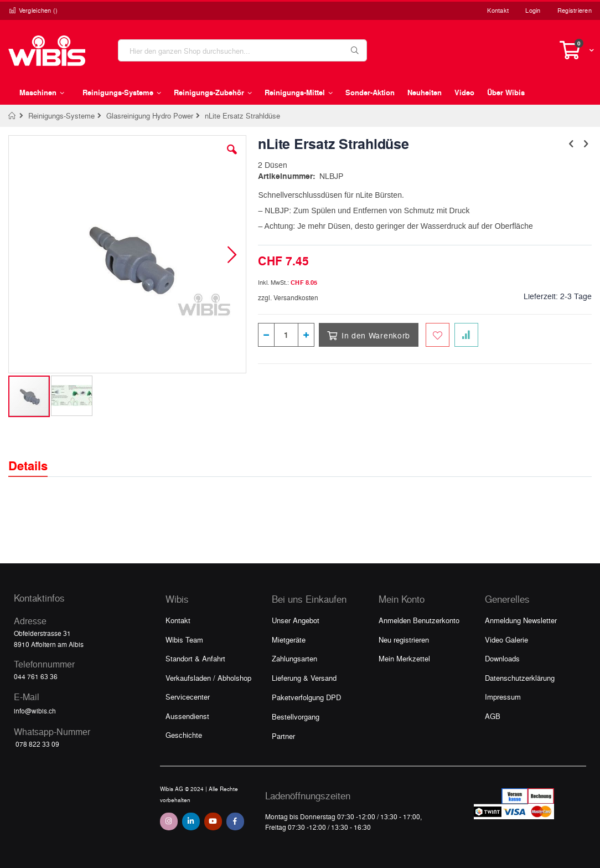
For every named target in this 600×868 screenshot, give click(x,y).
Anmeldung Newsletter (521, 620)
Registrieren (575, 10)
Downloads (502, 658)
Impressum (503, 697)
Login (533, 10)
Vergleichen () (33, 10)
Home (12, 116)
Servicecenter (188, 697)
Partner (283, 736)
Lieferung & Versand (304, 678)
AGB (493, 716)
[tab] (36, 456)
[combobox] (242, 50)
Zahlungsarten (294, 658)
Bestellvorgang (296, 717)
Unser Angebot (296, 620)
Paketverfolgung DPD (306, 697)
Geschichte (184, 735)
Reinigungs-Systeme (61, 115)
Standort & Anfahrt (195, 658)
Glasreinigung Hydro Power (150, 115)
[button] (232, 158)
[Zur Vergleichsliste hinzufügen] (466, 335)
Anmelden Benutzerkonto (419, 620)
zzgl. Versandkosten (288, 297)
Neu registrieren (404, 640)
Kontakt (498, 10)
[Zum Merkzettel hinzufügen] (438, 335)
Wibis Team (184, 640)
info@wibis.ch (35, 711)
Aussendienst (187, 716)
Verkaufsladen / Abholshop (208, 678)
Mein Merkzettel (404, 658)
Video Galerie (506, 640)
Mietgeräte (289, 640)
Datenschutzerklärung (520, 678)
